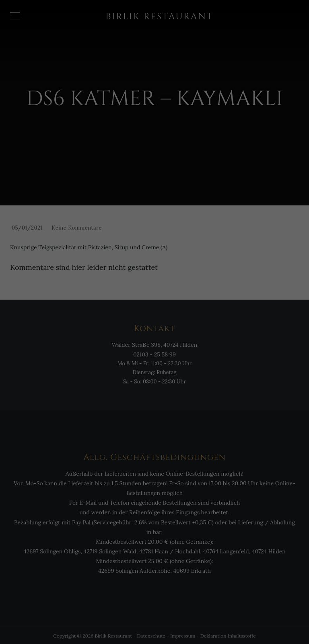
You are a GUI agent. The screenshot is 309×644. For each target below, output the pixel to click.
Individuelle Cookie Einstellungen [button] (154, 611)
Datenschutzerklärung (167, 509)
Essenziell (96, 535)
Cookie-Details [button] (117, 628)
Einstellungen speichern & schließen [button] (155, 587)
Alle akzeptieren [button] (154, 564)
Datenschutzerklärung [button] (159, 628)
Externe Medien (200, 535)
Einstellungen (131, 517)
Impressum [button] (196, 628)
